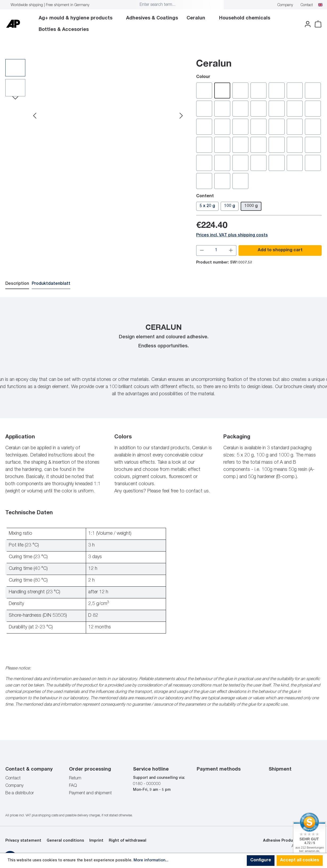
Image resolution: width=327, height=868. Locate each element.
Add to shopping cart (280, 250)
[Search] (218, 5)
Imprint (96, 841)
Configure (261, 861)
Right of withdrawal (128, 841)
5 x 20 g (207, 206)
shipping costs (48, 815)
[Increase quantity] (231, 250)
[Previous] (35, 116)
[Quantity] (216, 250)
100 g (230, 206)
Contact (307, 5)
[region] (95, 116)
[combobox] (175, 5)
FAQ (73, 786)
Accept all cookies (300, 861)
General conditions (65, 841)
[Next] (181, 116)
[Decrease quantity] (202, 250)
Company (285, 5)
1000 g (251, 206)
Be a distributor (20, 793)
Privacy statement (23, 841)
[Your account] (306, 24)
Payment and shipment (90, 793)
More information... (151, 861)
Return (75, 778)
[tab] (17, 284)
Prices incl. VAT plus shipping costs (232, 235)
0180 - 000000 (147, 784)
